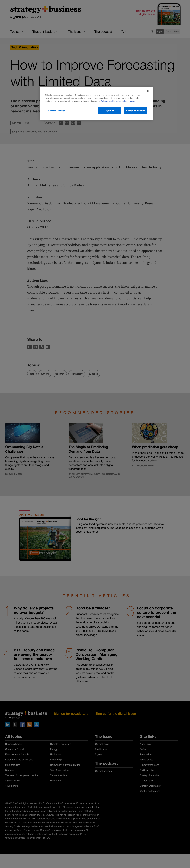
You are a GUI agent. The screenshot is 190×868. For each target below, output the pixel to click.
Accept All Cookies (136, 111)
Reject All (110, 111)
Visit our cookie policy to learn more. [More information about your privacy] (118, 101)
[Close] (148, 91)
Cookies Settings (57, 111)
